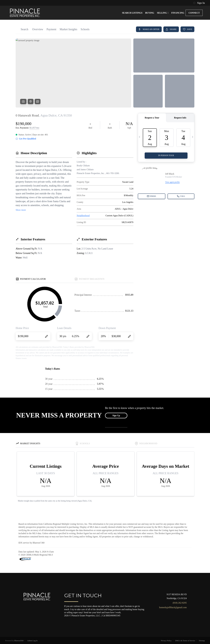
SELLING (163, 13)
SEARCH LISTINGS (132, 13)
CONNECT (194, 13)
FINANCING (178, 13)
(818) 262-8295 (180, 603)
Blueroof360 (19, 641)
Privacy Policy (166, 641)
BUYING (150, 13)
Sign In (199, 3)
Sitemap (202, 641)
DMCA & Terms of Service (185, 641)
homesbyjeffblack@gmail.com (173, 607)
